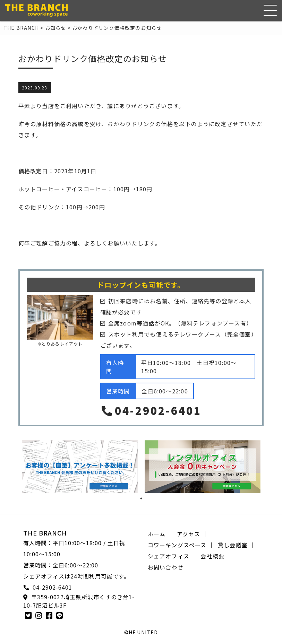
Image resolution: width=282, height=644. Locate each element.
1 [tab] (141, 498)
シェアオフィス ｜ (173, 556)
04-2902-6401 (151, 410)
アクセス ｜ (193, 534)
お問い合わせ (166, 567)
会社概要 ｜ (216, 556)
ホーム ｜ (161, 534)
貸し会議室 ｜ (237, 545)
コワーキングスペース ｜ (181, 545)
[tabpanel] (80, 467)
